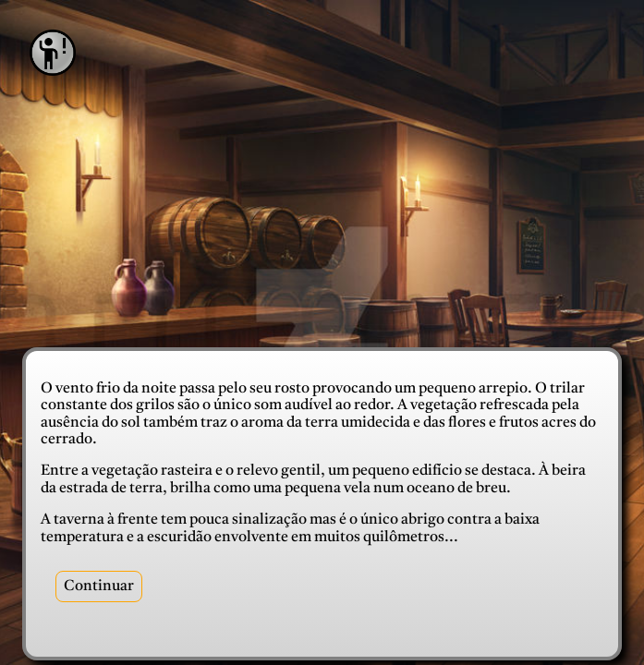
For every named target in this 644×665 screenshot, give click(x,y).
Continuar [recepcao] (99, 586)
